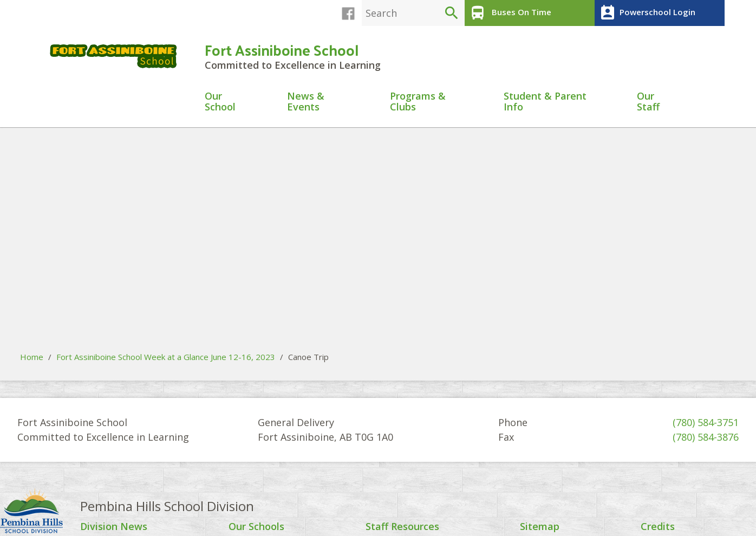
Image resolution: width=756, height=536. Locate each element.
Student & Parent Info (545, 102)
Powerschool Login (646, 13)
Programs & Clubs (418, 102)
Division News (114, 527)
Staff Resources (402, 527)
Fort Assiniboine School (282, 50)
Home (32, 357)
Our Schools (256, 527)
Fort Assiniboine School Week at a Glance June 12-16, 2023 (166, 357)
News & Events (306, 102)
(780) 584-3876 (706, 437)
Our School (220, 102)
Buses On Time (509, 13)
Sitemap (540, 527)
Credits (658, 527)
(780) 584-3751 (706, 422)
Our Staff (648, 102)
